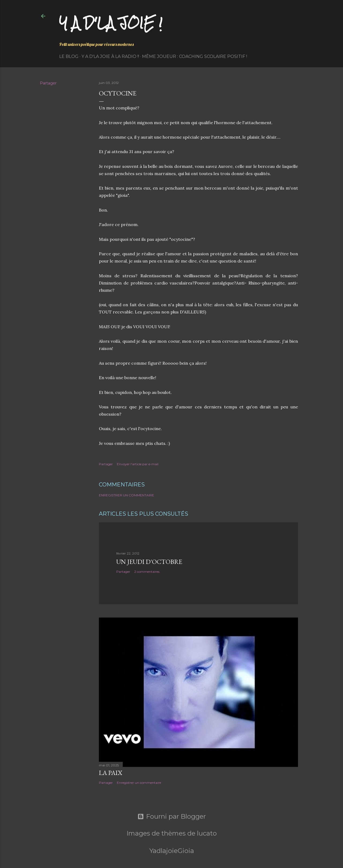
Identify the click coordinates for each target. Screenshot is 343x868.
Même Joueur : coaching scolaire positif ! (195, 56)
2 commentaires (147, 572)
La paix (111, 773)
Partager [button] (48, 83)
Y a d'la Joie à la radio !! (110, 56)
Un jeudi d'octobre (149, 562)
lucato (207, 833)
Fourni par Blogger (172, 817)
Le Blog (69, 56)
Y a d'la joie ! (111, 23)
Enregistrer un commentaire (126, 495)
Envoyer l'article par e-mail (138, 464)
